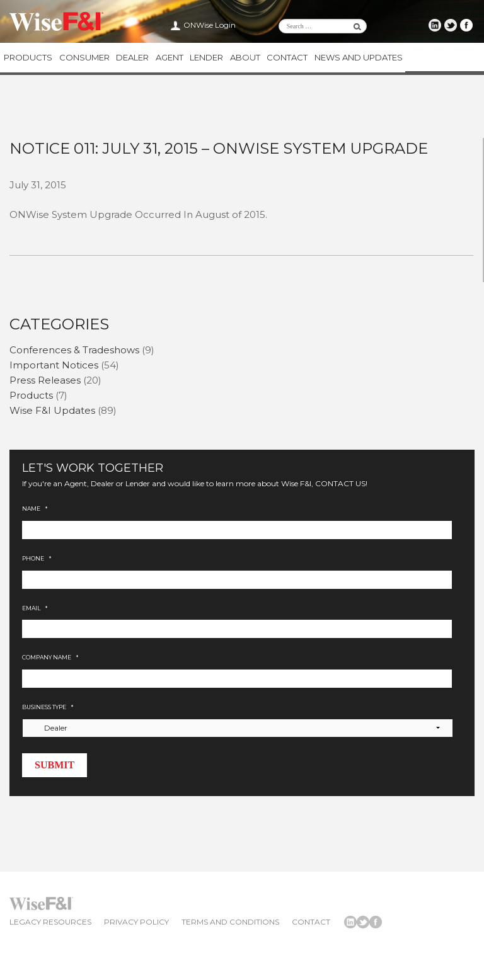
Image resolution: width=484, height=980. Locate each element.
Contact (285, 58)
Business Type (48, 708)
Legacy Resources (50, 923)
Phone (37, 560)
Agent (168, 58)
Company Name (50, 659)
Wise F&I (56, 22)
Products (27, 58)
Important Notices (54, 366)
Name (35, 510)
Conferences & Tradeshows (74, 351)
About (243, 58)
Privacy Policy (136, 923)
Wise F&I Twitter (452, 25)
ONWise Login (210, 25)
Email (35, 609)
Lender (205, 58)
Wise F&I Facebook (467, 25)
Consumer (83, 58)
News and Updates (355, 58)
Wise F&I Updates (52, 412)
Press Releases (45, 381)
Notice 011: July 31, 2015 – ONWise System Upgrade (219, 150)
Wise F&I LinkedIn (437, 25)
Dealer (131, 58)
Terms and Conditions (230, 923)
